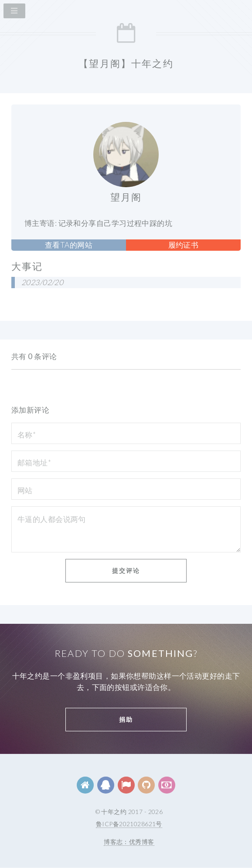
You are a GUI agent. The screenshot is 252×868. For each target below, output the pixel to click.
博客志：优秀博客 (129, 842)
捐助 (126, 719)
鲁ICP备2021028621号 (129, 824)
